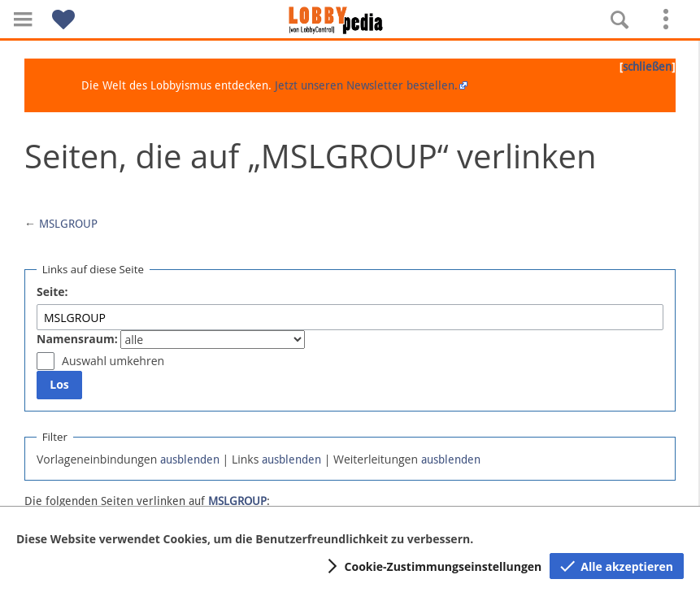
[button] (23, 19)
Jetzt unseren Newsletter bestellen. (366, 85)
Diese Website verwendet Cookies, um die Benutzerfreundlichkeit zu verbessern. (245, 539)
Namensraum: (77, 339)
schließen (647, 67)
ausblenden (190, 459)
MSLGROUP (68, 224)
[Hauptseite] (350, 20)
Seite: (52, 292)
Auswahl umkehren (113, 361)
